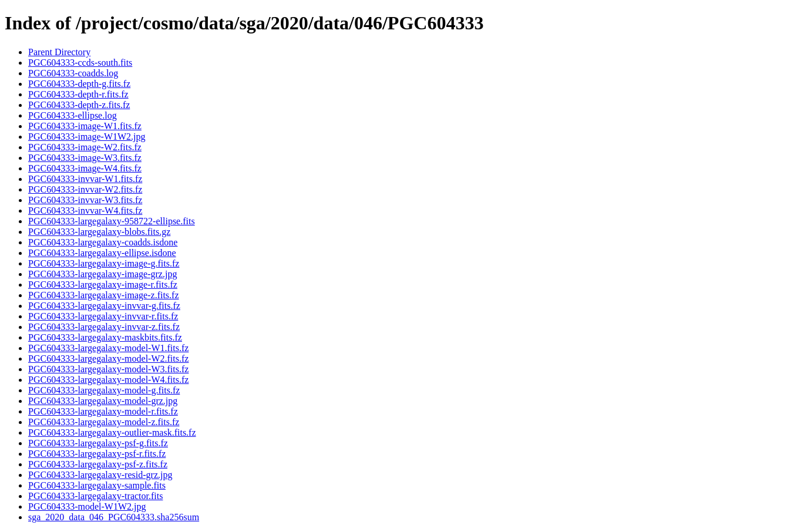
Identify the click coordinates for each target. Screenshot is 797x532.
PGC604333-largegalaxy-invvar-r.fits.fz (103, 316)
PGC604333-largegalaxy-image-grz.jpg (102, 274)
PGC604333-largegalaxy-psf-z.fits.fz (98, 464)
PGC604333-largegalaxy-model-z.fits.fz (104, 422)
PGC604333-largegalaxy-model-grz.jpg (103, 401)
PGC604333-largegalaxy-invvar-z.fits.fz (104, 327)
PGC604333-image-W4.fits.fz (85, 168)
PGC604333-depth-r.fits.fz (78, 94)
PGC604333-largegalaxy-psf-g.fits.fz (98, 443)
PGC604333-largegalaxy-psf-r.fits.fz (97, 454)
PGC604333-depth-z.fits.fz (79, 105)
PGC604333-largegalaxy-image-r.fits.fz (103, 284)
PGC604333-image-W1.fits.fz (85, 126)
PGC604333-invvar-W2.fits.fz (85, 189)
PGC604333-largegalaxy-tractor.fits (95, 496)
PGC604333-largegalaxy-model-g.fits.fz (104, 390)
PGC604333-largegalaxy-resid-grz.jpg (100, 475)
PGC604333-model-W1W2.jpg (87, 506)
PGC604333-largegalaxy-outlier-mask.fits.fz (112, 432)
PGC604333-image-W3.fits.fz (85, 158)
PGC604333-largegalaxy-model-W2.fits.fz (108, 358)
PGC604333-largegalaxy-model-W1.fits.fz (108, 348)
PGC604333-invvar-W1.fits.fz (85, 179)
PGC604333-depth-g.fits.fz (79, 84)
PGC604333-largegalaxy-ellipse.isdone (102, 253)
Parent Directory (59, 52)
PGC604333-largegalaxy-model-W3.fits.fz (108, 369)
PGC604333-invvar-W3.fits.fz (85, 200)
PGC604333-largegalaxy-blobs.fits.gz (99, 232)
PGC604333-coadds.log (73, 73)
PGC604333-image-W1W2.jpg (87, 137)
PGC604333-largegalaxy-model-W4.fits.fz (108, 380)
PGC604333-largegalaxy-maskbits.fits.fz (105, 337)
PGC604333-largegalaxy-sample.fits (97, 485)
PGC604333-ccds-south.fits (80, 63)
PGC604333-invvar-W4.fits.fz (85, 211)
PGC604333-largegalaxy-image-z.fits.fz (104, 295)
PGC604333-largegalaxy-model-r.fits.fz (103, 411)
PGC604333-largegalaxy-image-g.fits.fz (104, 263)
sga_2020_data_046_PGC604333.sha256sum (114, 517)
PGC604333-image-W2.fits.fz (85, 147)
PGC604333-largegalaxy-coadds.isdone (103, 242)
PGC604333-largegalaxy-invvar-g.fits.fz (104, 306)
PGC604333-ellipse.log (73, 115)
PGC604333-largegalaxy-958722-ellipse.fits (112, 221)
